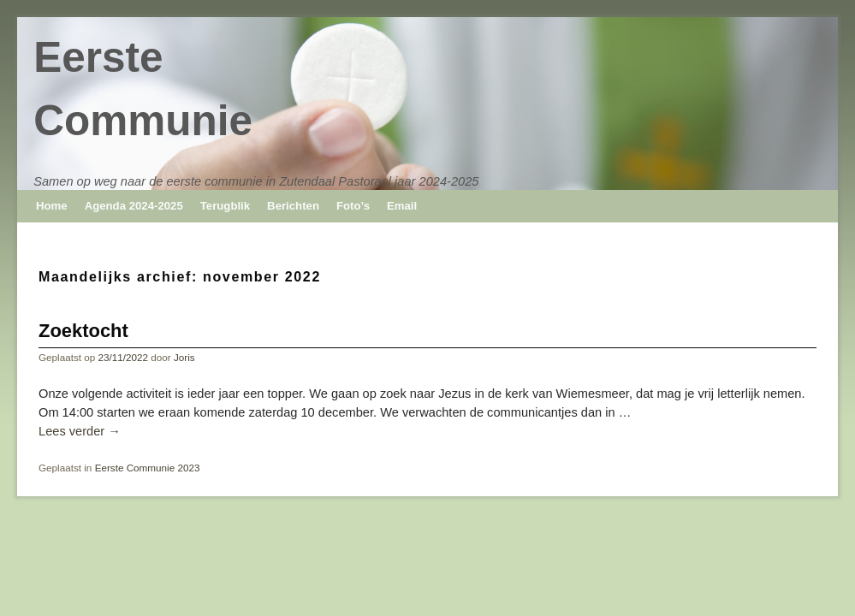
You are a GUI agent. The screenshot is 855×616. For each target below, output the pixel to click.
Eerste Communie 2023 (148, 468)
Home (52, 206)
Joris (184, 357)
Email (402, 206)
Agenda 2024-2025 (134, 206)
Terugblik (225, 206)
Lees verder (80, 431)
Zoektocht (83, 331)
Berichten (293, 206)
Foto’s (353, 206)
